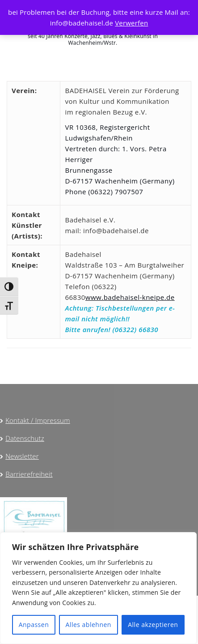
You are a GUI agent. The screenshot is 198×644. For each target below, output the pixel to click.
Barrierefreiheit (29, 474)
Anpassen (34, 625)
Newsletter (22, 456)
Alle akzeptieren (153, 625)
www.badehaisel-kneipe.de (130, 297)
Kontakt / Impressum (38, 420)
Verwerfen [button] (131, 23)
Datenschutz (25, 438)
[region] (98, 588)
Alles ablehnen (88, 625)
